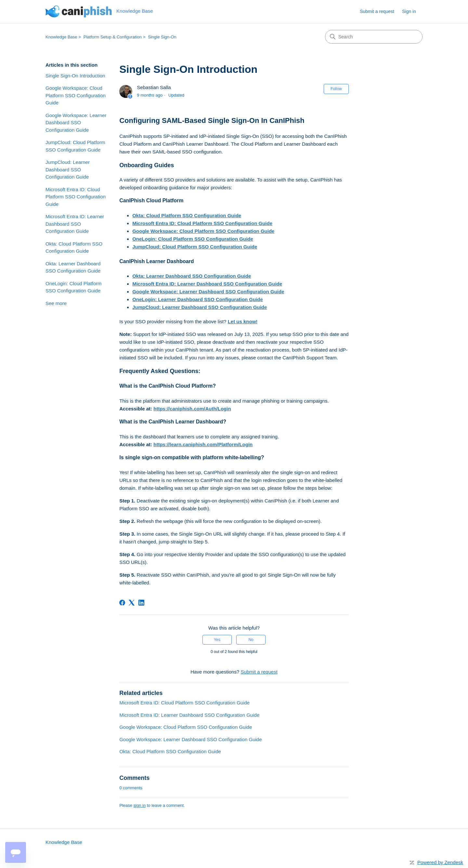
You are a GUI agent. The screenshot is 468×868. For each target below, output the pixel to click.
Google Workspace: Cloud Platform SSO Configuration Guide (76, 95)
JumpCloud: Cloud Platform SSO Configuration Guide (75, 146)
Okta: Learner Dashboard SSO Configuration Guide (73, 267)
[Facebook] (122, 603)
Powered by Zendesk (440, 862)
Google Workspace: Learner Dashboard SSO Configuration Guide (76, 123)
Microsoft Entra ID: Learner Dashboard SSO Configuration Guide (75, 224)
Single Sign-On (162, 37)
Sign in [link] (409, 11)
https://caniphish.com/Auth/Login (192, 409)
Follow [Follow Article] (336, 89)
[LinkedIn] (141, 603)
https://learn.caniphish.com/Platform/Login (203, 444)
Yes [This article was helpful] (217, 640)
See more (56, 303)
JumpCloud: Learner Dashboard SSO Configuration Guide (68, 169)
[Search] (374, 37)
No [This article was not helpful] (251, 640)
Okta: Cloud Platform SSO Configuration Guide (74, 247)
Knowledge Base (61, 37)
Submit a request (377, 11)
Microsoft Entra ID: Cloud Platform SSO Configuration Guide (76, 197)
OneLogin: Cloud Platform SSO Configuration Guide (74, 287)
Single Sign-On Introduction (75, 76)
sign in (140, 805)
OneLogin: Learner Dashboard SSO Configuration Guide (198, 299)
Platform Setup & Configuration (113, 37)
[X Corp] (132, 603)
